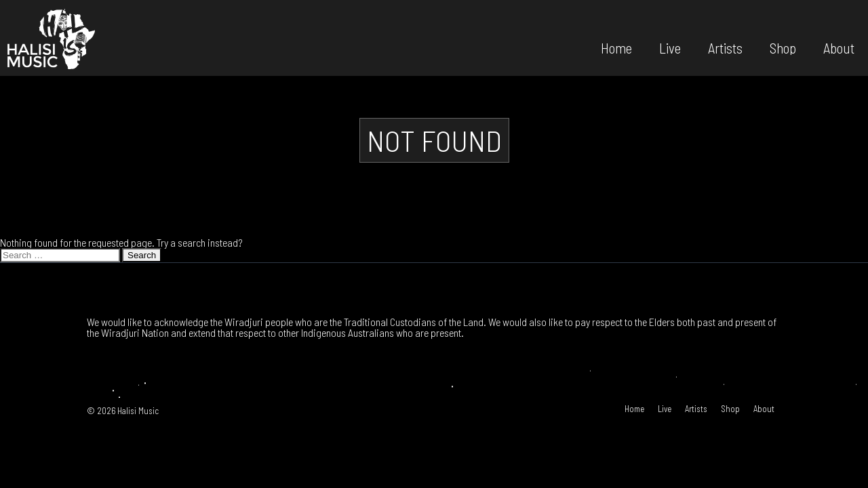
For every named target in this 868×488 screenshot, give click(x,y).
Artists (725, 47)
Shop (783, 47)
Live (670, 47)
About (839, 47)
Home (616, 47)
